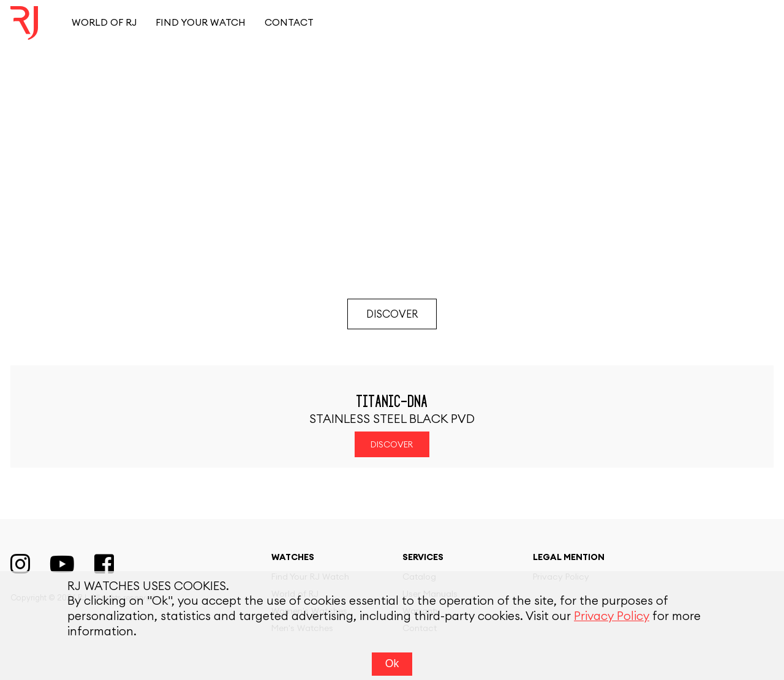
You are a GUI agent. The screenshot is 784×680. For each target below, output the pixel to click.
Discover (392, 314)
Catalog (419, 577)
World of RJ (104, 23)
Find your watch (201, 23)
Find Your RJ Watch (310, 577)
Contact (289, 23)
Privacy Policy (561, 577)
